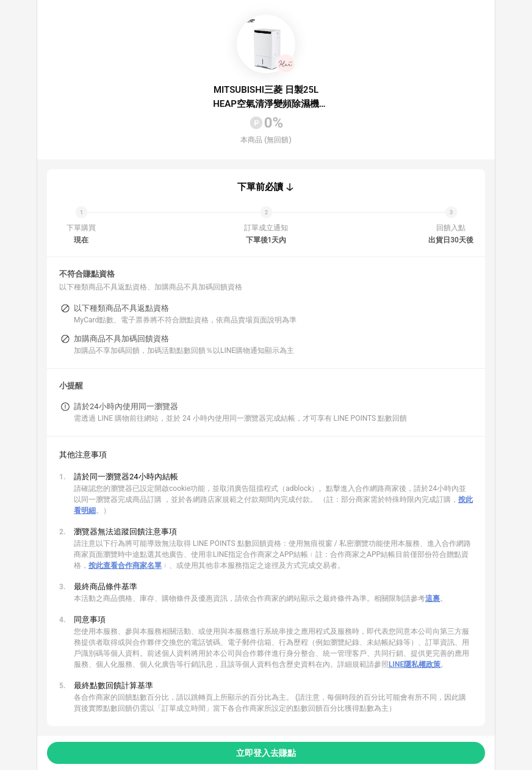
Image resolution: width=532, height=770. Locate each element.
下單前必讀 (260, 187)
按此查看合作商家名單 (125, 565)
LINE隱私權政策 (415, 664)
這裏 (433, 598)
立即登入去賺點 (266, 753)
